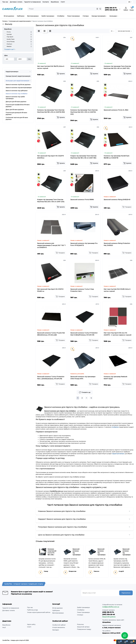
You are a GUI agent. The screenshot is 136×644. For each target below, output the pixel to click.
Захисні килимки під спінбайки (17, 94)
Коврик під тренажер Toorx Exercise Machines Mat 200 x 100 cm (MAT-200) (51, 201)
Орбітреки (56, 610)
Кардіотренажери (12, 72)
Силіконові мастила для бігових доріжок (17, 118)
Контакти (46, 2)
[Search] (100, 9)
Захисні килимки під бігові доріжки (18, 85)
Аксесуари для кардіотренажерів (17, 81)
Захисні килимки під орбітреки (17, 91)
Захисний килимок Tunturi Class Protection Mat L (82, 290)
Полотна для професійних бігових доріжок (18, 106)
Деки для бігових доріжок (15, 110)
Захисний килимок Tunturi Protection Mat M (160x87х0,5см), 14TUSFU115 (84, 334)
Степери (80, 615)
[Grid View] (44, 31)
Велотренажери (58, 613)
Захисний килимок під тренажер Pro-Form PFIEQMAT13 (84, 244)
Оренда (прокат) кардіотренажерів (18, 76)
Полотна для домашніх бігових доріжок (16, 114)
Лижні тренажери (83, 612)
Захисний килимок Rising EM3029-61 (117, 200)
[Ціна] (9, 59)
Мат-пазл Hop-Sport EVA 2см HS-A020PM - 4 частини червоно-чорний (117, 334)
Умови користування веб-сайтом (39, 612)
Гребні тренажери (83, 607)
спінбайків (115, 427)
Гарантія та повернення (32, 2)
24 (113, 31)
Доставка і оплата (16, 2)
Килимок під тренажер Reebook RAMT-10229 (115, 378)
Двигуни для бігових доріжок (16, 102)
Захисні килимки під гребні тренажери (15, 98)
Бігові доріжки (57, 608)
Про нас (5, 2)
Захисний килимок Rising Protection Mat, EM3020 (117, 244)
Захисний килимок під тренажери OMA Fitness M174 (83, 378)
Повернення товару (84, 629)
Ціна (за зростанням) (125, 31)
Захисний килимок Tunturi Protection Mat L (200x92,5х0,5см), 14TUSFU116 (51, 378)
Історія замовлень (59, 627)
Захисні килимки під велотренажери (19, 88)
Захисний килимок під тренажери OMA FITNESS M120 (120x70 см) (83, 67)
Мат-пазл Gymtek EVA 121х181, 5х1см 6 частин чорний (117, 290)
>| (91, 398)
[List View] (39, 31)
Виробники (55, 2)
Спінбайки (81, 610)
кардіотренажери (118, 454)
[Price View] (50, 31)
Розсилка (80, 624)
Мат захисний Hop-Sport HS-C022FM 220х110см (50, 157)
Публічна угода (32, 610)
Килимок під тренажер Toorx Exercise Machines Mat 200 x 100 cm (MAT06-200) (84, 112)
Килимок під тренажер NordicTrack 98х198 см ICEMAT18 (116, 157)
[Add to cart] (61, 74)
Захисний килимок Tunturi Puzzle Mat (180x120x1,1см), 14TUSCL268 (51, 334)
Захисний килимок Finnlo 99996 (82, 200)
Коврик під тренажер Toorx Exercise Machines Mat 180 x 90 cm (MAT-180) (83, 157)
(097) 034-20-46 (111, 10)
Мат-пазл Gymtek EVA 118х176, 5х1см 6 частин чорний (51, 67)
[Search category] (97, 9)
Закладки (56, 630)
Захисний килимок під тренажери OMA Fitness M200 (77, 555)
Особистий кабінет (59, 625)
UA (129, 2)
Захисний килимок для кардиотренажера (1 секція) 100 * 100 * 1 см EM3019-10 (51, 245)
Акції (4, 627)
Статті (63, 2)
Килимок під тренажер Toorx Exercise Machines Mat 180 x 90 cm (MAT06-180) (51, 111)
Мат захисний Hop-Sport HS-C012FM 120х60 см (50, 290)
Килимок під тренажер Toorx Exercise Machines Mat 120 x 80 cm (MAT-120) (117, 67)
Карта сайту (31, 624)
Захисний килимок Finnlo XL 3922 (116, 110)
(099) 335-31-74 (111, 8)
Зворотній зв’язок (83, 627)
